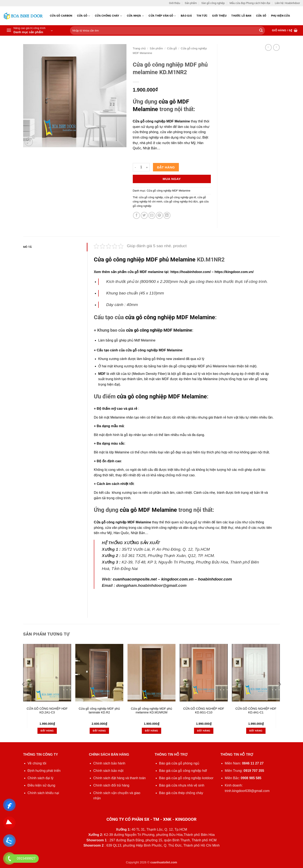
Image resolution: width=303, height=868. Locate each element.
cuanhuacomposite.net (135, 579)
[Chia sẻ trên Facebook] (136, 215)
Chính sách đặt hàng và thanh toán (119, 778)
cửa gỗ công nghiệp (151, 197)
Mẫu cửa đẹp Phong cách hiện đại (250, 3)
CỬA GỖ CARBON (61, 16)
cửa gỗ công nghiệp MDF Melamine (170, 317)
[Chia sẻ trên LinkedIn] (167, 215)
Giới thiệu (175, 3)
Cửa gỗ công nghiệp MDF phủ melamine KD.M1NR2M (151, 711)
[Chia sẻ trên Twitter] (144, 215)
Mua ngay (172, 179)
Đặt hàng (166, 167)
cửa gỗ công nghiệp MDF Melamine (159, 330)
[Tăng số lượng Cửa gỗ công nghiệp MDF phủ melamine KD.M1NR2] (147, 167)
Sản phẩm (191, 3)
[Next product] (268, 47)
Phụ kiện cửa (280, 16)
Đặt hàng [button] (47, 731)
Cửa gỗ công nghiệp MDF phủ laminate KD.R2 (99, 711)
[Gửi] (261, 31)
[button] (29, 30)
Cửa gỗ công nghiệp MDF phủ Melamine (145, 260)
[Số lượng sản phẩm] (141, 167)
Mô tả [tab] (27, 247)
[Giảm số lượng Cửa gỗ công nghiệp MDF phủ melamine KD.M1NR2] (135, 167)
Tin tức (202, 16)
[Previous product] (276, 47)
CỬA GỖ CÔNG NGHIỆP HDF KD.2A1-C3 (47, 711)
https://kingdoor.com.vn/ (234, 272)
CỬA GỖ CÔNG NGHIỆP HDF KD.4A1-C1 (256, 711)
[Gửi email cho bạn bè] (152, 215)
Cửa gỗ (84, 16)
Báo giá (186, 16)
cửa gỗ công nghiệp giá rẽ (180, 197)
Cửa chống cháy (108, 16)
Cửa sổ (261, 16)
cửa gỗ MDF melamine (145, 272)
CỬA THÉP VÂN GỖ (162, 16)
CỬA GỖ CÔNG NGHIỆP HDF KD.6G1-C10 (204, 711)
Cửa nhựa (136, 16)
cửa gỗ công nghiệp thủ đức (181, 202)
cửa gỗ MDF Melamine (148, 510)
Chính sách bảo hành (109, 763)
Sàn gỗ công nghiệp (213, 3)
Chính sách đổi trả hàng (111, 785)
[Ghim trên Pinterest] (159, 215)
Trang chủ (139, 48)
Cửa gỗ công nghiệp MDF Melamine (169, 191)
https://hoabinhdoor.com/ (191, 272)
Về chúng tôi (37, 763)
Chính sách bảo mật (108, 771)
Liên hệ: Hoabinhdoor (287, 3)
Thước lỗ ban (241, 16)
